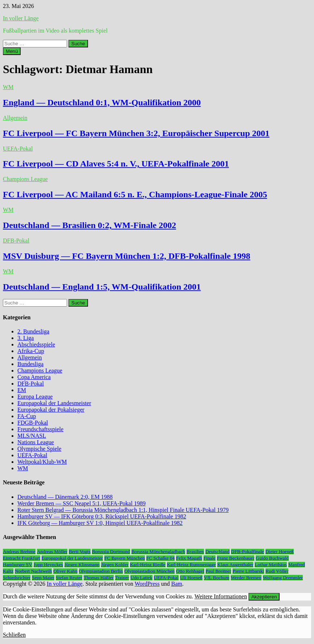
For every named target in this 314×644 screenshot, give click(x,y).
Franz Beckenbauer (236, 558)
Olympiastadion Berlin (101, 571)
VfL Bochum (217, 578)
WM (8, 87)
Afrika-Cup (31, 351)
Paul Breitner (219, 571)
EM (22, 390)
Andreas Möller (52, 552)
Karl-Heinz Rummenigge (191, 565)
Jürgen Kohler (115, 565)
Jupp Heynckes (48, 565)
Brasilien (195, 552)
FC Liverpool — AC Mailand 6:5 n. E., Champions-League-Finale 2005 (135, 194)
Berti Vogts (80, 552)
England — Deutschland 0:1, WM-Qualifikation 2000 (102, 102)
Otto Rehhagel (190, 571)
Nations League (36, 442)
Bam (177, 584)
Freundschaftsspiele (40, 429)
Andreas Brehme (19, 552)
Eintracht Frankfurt (22, 558)
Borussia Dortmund (111, 552)
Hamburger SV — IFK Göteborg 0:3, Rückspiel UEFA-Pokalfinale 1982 (102, 516)
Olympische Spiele (39, 449)
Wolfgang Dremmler (283, 578)
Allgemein (15, 118)
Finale (210, 558)
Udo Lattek (141, 578)
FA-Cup (27, 416)
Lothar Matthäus (271, 565)
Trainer (122, 578)
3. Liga (26, 338)
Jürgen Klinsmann (82, 565)
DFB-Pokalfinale (248, 552)
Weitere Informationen (221, 596)
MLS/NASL (32, 436)
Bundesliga (30, 364)
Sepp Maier (43, 578)
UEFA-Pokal (18, 149)
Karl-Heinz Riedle (148, 565)
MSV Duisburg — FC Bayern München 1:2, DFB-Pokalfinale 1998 (127, 256)
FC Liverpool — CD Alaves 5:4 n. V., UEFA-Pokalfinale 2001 (116, 164)
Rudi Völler (277, 571)
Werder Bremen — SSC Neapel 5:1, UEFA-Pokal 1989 (81, 503)
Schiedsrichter (17, 578)
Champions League (25, 179)
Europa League (35, 397)
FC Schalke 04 (161, 558)
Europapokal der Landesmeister (54, 403)
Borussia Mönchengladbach (158, 552)
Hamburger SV (18, 565)
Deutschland (217, 552)
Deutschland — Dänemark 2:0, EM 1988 (65, 497)
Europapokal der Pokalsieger (51, 410)
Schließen (14, 635)
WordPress (147, 584)
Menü (12, 51)
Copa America (34, 377)
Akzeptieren (264, 597)
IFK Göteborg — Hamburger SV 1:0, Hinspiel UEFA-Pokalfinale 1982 (100, 523)
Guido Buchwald (272, 558)
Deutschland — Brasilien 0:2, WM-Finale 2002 (89, 225)
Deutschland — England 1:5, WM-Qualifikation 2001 (102, 287)
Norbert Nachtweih (34, 571)
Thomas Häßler (99, 578)
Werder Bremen (246, 578)
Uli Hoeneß (191, 578)
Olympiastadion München (149, 571)
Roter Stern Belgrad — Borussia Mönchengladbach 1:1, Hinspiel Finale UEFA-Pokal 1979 (123, 510)
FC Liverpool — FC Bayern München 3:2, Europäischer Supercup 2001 (136, 133)
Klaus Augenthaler (235, 565)
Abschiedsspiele (36, 344)
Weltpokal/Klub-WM (42, 462)
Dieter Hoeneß (280, 552)
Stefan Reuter (69, 578)
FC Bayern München (125, 558)
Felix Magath (189, 558)
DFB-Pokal (16, 241)
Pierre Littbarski (248, 571)
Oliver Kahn (65, 571)
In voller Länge (21, 18)
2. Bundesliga (33, 331)
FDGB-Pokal (33, 423)
